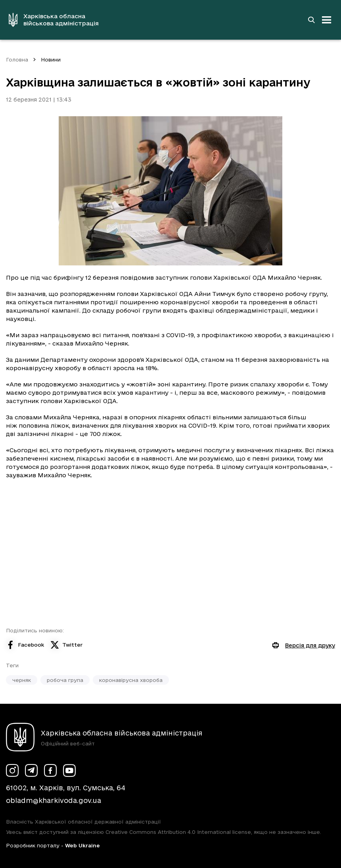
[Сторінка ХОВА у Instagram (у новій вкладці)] (12, 770)
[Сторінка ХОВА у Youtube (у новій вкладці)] (69, 770)
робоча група (65, 680)
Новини (51, 60)
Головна (17, 60)
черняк (22, 680)
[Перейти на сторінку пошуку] (311, 20)
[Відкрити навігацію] (327, 20)
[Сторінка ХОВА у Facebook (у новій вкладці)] (50, 770)
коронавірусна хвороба (131, 680)
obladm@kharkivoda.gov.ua (54, 800)
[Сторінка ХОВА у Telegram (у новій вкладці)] (31, 770)
